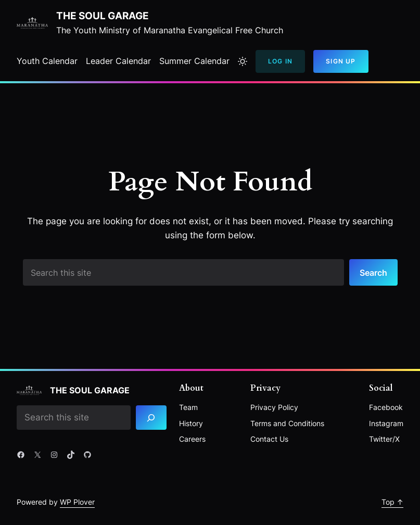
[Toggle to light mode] (243, 61)
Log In (280, 61)
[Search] (151, 418)
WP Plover (77, 502)
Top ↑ (392, 502)
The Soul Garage (103, 16)
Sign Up (341, 61)
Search (373, 273)
